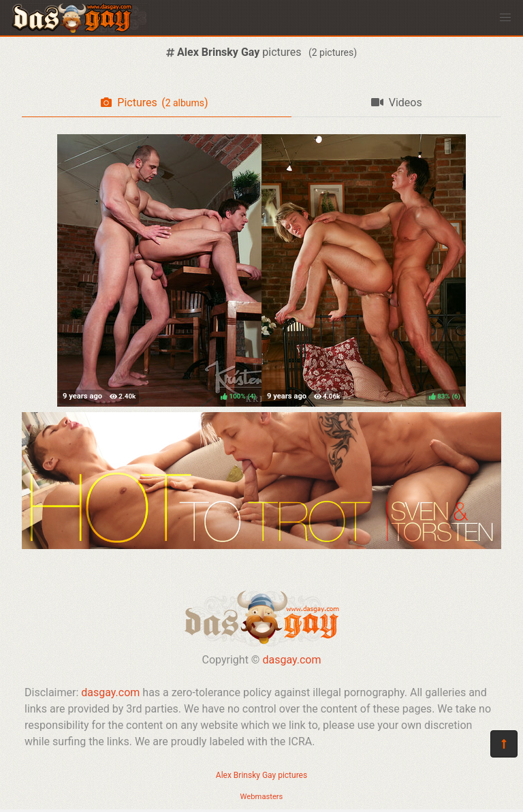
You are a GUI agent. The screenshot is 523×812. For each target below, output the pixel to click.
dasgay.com (291, 660)
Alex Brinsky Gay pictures (261, 775)
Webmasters (262, 797)
